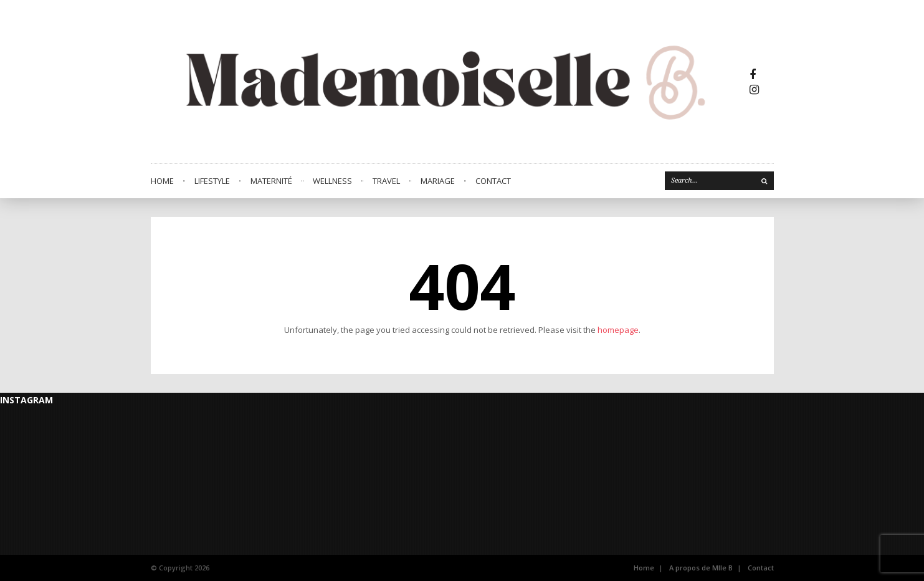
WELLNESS (332, 181)
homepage (618, 330)
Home (162, 181)
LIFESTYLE (212, 181)
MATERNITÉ (271, 181)
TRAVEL (386, 181)
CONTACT (493, 181)
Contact (761, 568)
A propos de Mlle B (701, 568)
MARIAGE (438, 181)
